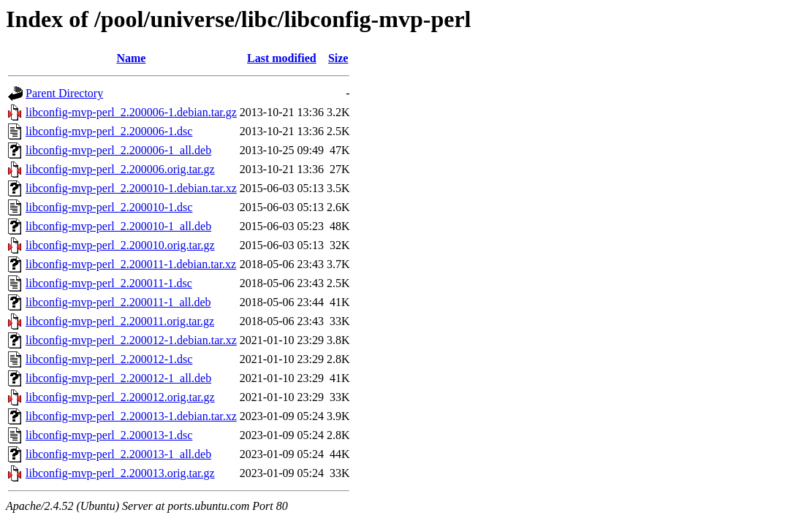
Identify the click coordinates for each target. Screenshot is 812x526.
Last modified (282, 58)
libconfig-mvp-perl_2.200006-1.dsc (109, 131)
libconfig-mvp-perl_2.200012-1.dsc (109, 359)
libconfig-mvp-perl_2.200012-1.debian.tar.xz (131, 340)
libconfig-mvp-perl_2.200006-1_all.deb (118, 150)
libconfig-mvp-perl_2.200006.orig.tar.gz (120, 169)
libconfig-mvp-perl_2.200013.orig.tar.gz (120, 473)
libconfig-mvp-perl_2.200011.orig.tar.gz (120, 321)
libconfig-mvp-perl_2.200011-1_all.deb (118, 302)
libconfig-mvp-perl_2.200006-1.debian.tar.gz (131, 112)
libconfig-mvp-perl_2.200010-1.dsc (109, 207)
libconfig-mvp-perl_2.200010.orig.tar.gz (120, 245)
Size (338, 58)
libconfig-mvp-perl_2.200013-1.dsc (109, 435)
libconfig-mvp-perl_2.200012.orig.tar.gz (120, 397)
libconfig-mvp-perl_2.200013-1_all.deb (118, 454)
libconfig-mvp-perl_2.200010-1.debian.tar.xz (131, 188)
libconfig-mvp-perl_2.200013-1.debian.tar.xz (131, 416)
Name (131, 58)
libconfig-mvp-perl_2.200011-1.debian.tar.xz (131, 264)
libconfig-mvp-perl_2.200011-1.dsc (109, 283)
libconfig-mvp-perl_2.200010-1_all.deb (118, 226)
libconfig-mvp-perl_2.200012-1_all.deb (118, 378)
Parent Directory (64, 93)
